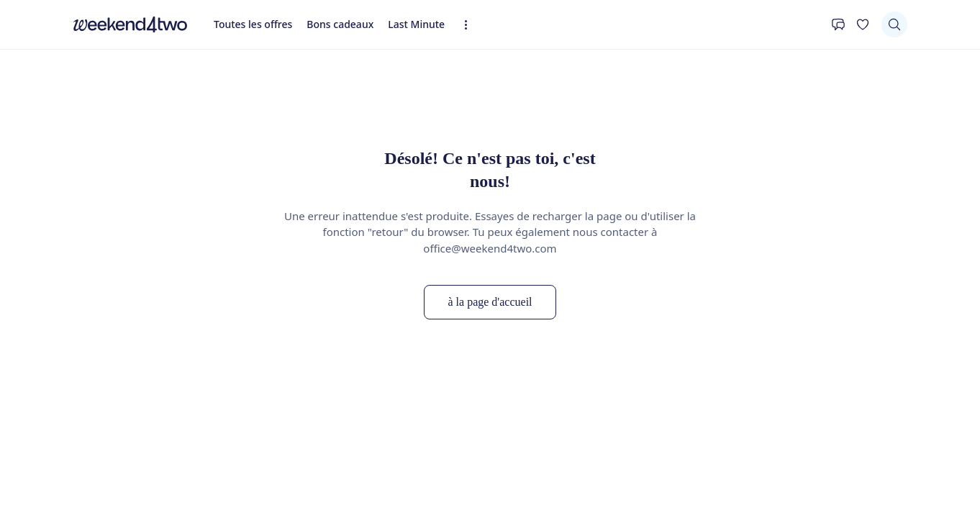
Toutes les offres (253, 24)
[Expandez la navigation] (470, 25)
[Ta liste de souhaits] (863, 24)
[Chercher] (894, 24)
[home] (130, 24)
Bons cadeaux (340, 24)
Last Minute (416, 24)
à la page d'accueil (490, 302)
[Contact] (838, 24)
